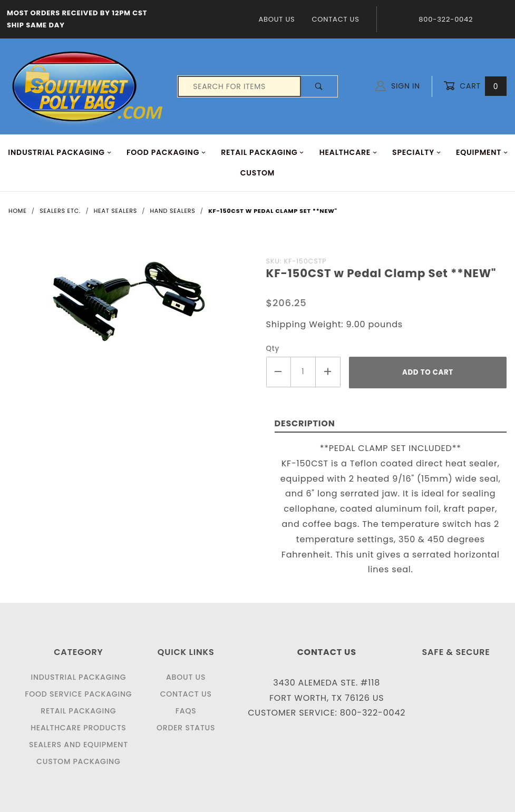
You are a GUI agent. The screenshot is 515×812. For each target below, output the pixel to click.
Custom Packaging (79, 761)
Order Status (186, 728)
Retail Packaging (78, 711)
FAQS (186, 711)
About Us (276, 19)
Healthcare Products (78, 728)
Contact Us (335, 19)
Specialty (417, 152)
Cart (475, 86)
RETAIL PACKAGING (263, 152)
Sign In (398, 86)
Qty (273, 349)
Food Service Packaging (78, 694)
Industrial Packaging (78, 677)
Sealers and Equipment (79, 745)
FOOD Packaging (166, 152)
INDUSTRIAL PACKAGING (60, 152)
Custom (258, 173)
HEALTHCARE (348, 152)
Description (305, 423)
